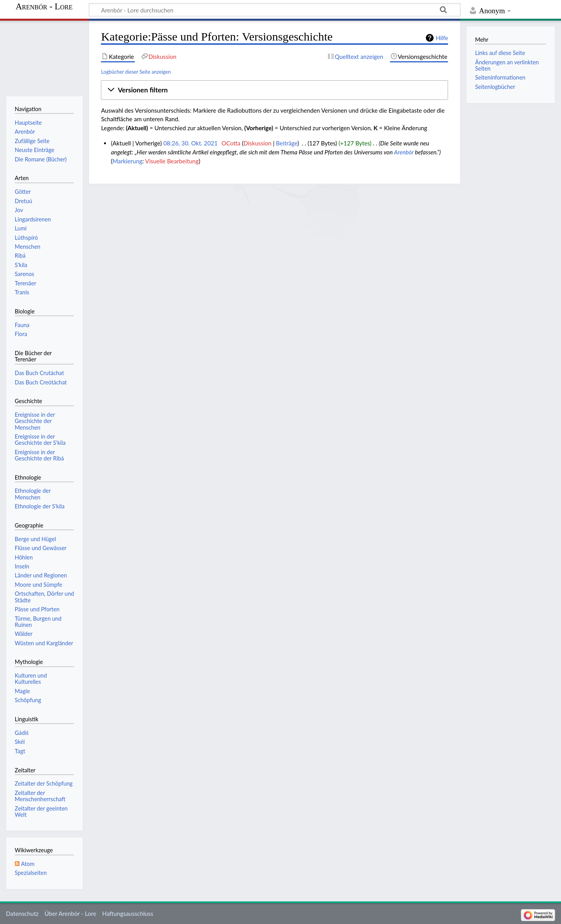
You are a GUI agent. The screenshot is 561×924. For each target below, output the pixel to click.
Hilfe (442, 38)
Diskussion (258, 143)
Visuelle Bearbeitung (172, 161)
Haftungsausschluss (128, 913)
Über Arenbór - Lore (70, 913)
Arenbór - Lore (44, 7)
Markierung (128, 161)
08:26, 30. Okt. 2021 (190, 143)
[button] (274, 90)
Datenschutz (22, 913)
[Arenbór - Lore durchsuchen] (275, 10)
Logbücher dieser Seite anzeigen (136, 72)
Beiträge (287, 143)
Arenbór (404, 152)
